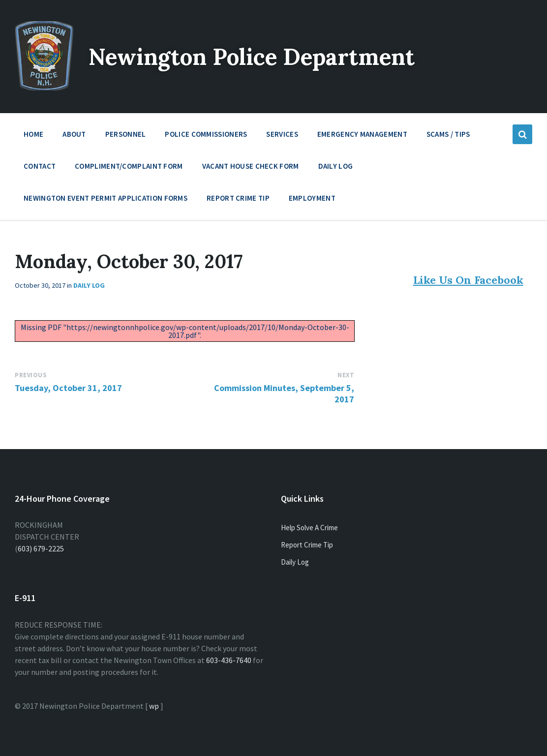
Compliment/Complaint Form (129, 166)
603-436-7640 (229, 660)
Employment (312, 200)
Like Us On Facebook (468, 280)
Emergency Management (362, 136)
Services (282, 136)
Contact (40, 166)
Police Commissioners (206, 136)
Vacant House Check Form (251, 166)
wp (154, 706)
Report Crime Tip (238, 198)
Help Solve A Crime (309, 528)
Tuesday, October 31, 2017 (68, 388)
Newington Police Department (261, 56)
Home (33, 134)
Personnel (126, 136)
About (74, 136)
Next (346, 375)
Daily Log (336, 166)
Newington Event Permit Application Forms (106, 198)
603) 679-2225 (41, 548)
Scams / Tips (448, 134)
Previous (31, 375)
